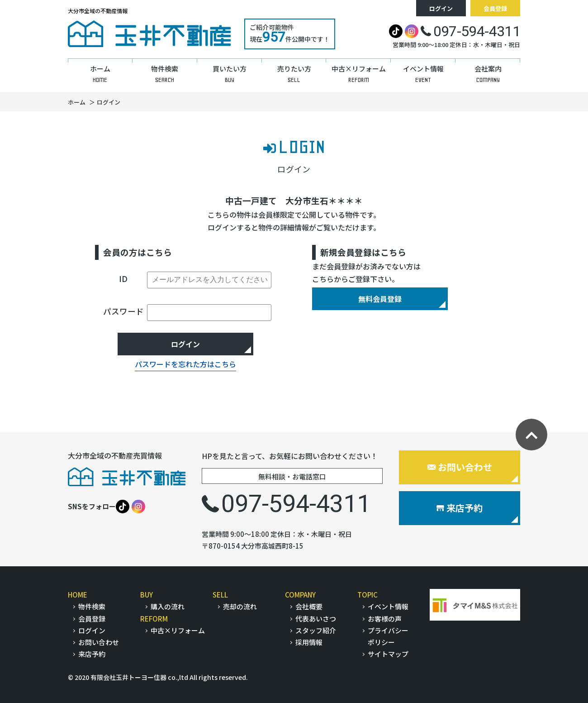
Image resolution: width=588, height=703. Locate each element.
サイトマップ (388, 654)
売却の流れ (240, 606)
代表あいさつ (316, 619)
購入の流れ (168, 606)
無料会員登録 (380, 299)
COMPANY (300, 595)
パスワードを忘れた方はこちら (185, 364)
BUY (147, 595)
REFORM (154, 619)
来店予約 (460, 508)
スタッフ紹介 (316, 630)
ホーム (77, 102)
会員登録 (495, 8)
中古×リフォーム (178, 630)
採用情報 (309, 642)
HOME (78, 595)
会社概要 (309, 606)
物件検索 (92, 606)
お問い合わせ (460, 467)
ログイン (441, 8)
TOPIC (367, 595)
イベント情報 (388, 606)
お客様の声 (385, 619)
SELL (220, 595)
